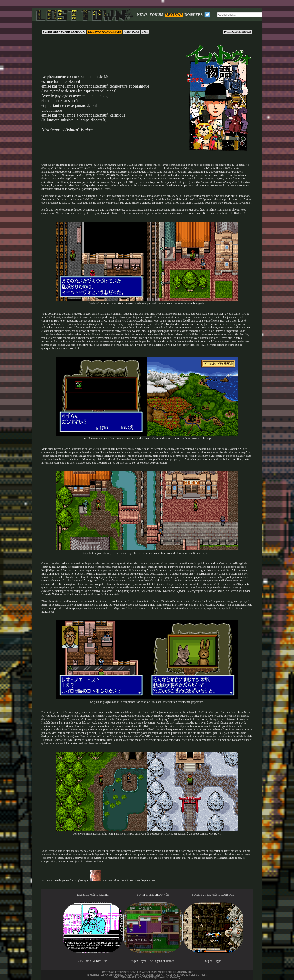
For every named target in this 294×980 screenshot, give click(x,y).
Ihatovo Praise (123, 729)
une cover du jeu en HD (143, 880)
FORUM (156, 15)
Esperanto (244, 584)
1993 (145, 32)
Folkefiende (238, 32)
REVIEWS (174, 15)
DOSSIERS (194, 15)
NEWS (142, 15)
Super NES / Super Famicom (64, 32)
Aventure (131, 32)
